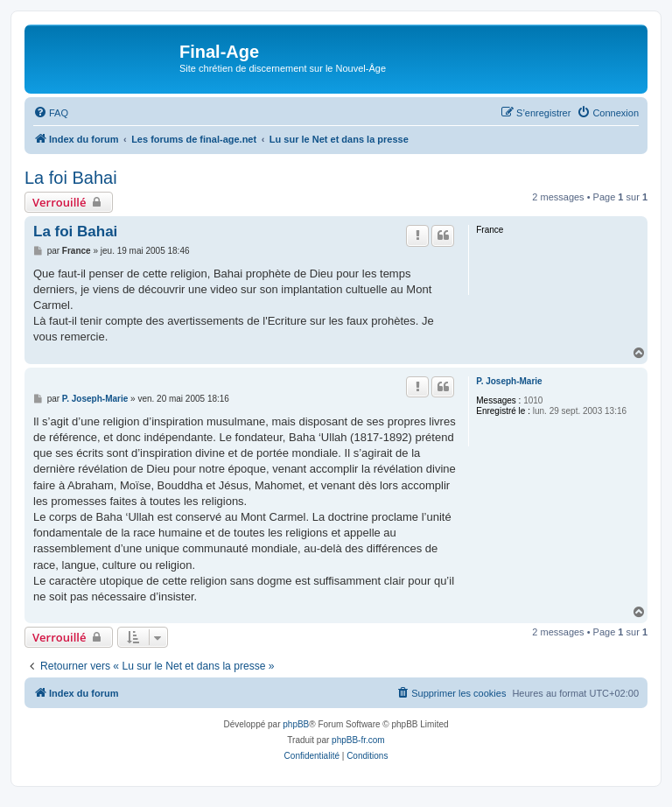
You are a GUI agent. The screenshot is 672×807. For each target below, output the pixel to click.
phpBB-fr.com (358, 740)
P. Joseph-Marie (509, 381)
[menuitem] (51, 113)
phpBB (296, 724)
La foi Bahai (71, 178)
